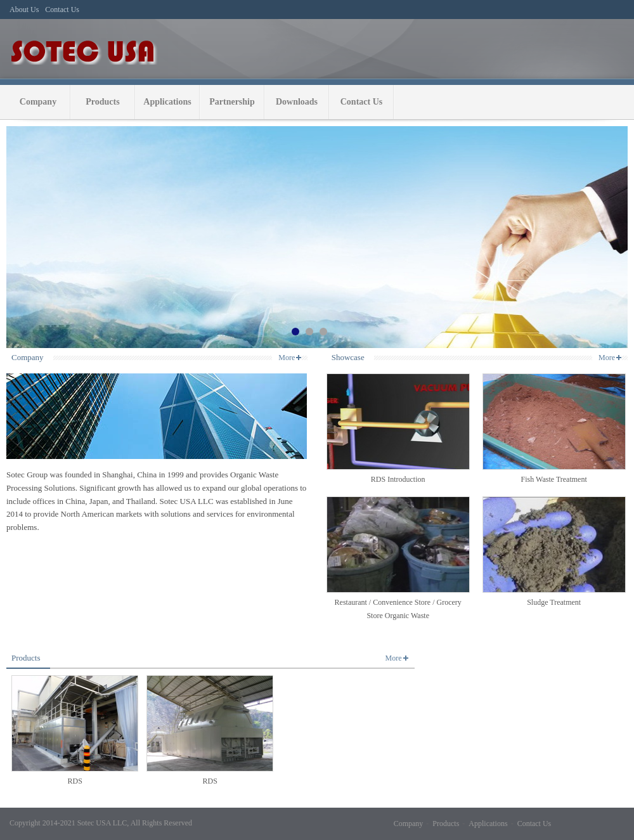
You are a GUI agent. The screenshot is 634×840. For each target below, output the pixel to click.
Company (38, 102)
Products (102, 102)
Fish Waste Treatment (554, 479)
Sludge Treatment (554, 602)
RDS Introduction (398, 479)
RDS (75, 781)
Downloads (297, 102)
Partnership (232, 102)
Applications (167, 102)
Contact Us (362, 102)
